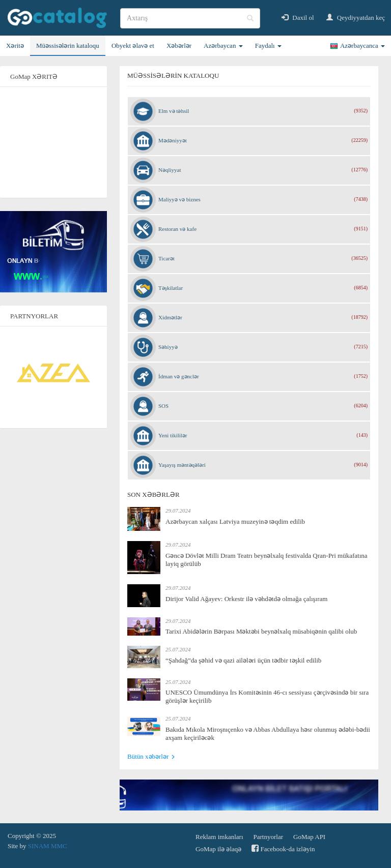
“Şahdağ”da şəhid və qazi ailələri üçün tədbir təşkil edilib (243, 660)
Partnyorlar (268, 837)
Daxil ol (298, 18)
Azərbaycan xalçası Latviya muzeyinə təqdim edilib (235, 521)
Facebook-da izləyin (283, 848)
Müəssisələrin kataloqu (68, 46)
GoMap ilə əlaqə (218, 849)
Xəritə (15, 46)
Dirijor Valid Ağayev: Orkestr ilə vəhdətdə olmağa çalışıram (246, 599)
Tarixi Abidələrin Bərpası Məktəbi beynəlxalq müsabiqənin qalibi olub (261, 631)
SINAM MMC (48, 846)
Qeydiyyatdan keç (356, 18)
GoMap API (309, 837)
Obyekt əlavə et (133, 46)
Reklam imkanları (219, 837)
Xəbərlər (179, 46)
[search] (190, 18)
